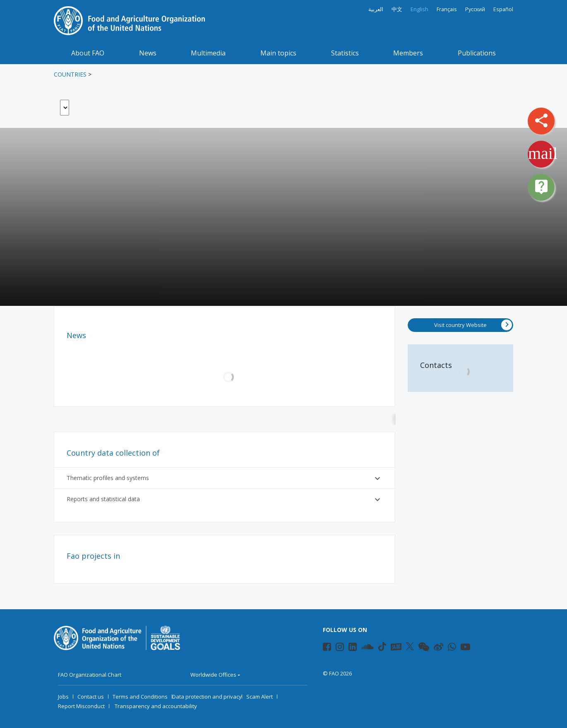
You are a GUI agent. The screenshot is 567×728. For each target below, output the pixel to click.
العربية (376, 9)
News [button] (148, 53)
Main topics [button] (278, 53)
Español (503, 9)
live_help (541, 187)
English (419, 9)
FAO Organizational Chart (90, 675)
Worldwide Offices (213, 675)
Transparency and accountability (156, 706)
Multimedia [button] (208, 53)
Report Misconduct (81, 706)
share (541, 120)
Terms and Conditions (140, 697)
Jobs (63, 697)
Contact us (91, 697)
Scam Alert (259, 697)
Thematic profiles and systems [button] (225, 478)
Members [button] (408, 53)
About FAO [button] (88, 53)
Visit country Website (473, 325)
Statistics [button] (345, 53)
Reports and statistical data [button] (225, 500)
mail (543, 153)
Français (447, 9)
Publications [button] (477, 53)
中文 (397, 9)
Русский (475, 9)
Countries (70, 74)
